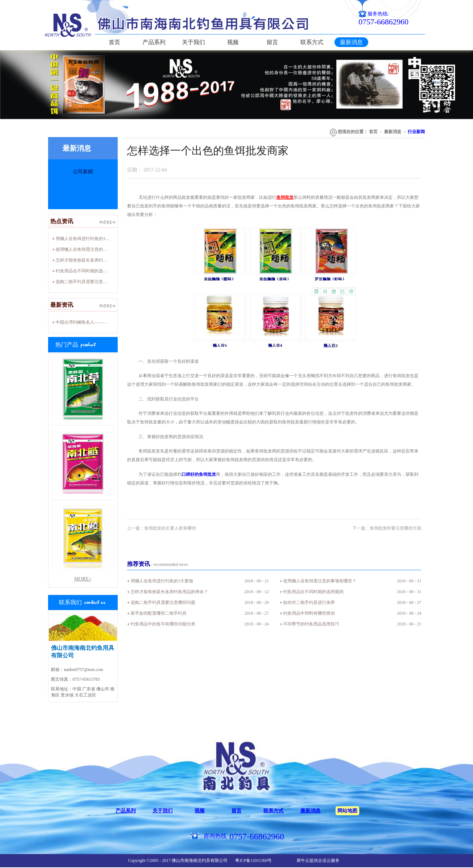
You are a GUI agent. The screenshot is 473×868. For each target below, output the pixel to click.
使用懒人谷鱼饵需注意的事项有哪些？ (92, 249)
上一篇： (161, 528)
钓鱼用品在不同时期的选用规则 (86, 271)
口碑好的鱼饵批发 (199, 474)
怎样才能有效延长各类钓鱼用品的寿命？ (94, 260)
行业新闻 (416, 132)
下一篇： (387, 528)
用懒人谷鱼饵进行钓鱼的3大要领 (87, 239)
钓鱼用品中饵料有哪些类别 (309, 613)
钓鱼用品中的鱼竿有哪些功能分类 (163, 624)
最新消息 (393, 132)
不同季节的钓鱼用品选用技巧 (311, 624)
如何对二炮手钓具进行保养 (309, 602)
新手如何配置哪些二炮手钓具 (159, 613)
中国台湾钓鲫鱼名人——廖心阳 (86, 322)
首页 (114, 42)
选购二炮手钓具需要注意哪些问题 (88, 282)
